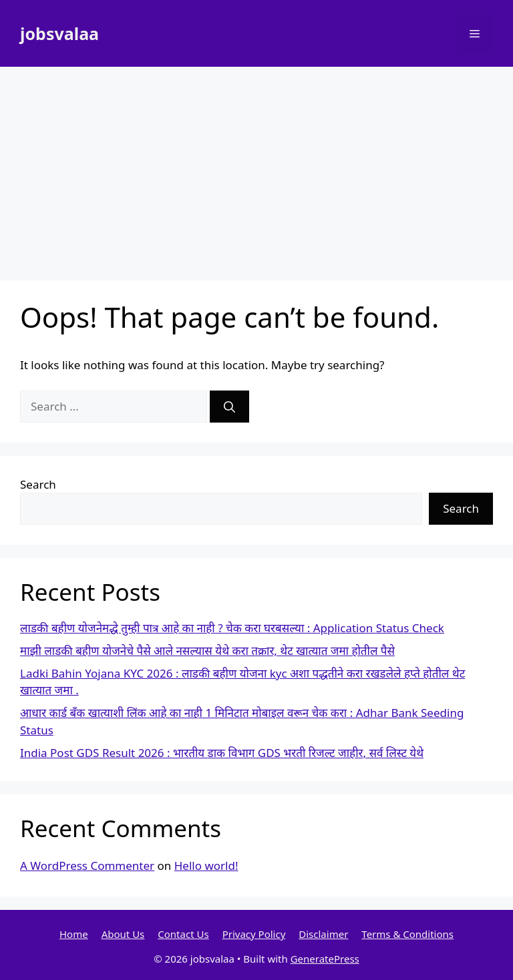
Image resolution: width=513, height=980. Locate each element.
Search (38, 484)
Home (74, 934)
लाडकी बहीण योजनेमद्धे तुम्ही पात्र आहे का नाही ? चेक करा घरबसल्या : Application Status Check (232, 628)
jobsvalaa (59, 33)
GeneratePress (325, 959)
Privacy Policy (254, 934)
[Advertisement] (256, 167)
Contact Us (183, 934)
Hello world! (206, 866)
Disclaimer (323, 934)
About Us (123, 934)
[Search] (229, 407)
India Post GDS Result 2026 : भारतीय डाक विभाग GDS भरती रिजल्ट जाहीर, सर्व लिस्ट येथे (222, 753)
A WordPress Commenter (87, 866)
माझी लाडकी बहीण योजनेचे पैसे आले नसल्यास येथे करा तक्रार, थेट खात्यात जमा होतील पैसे (207, 651)
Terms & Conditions (407, 934)
